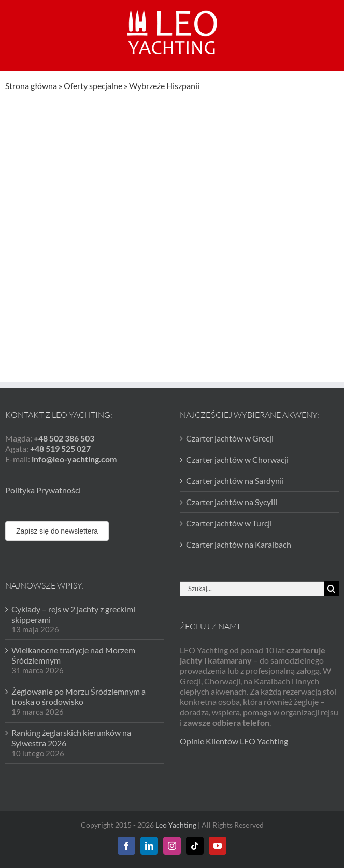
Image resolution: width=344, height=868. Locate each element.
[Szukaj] (331, 589)
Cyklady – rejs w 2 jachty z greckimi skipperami (73, 614)
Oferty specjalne (93, 86)
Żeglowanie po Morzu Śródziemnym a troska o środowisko (78, 696)
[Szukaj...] (252, 589)
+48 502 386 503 (64, 438)
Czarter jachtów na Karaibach (239, 544)
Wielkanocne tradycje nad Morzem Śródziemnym (73, 655)
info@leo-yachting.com (74, 459)
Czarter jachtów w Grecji (230, 438)
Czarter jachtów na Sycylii (232, 502)
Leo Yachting (176, 825)
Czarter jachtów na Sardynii (235, 481)
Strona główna (31, 86)
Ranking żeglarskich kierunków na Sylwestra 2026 (71, 738)
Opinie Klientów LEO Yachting (234, 741)
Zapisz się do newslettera (57, 531)
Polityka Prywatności (43, 490)
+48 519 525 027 (60, 448)
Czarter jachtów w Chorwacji (237, 459)
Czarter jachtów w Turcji (229, 523)
